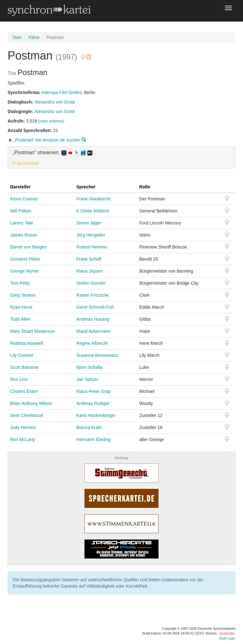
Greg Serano (23, 295)
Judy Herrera (23, 427)
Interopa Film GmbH (61, 92)
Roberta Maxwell (27, 343)
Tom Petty (20, 283)
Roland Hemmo (92, 247)
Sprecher (86, 187)
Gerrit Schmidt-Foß (95, 307)
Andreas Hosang (93, 319)
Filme (34, 37)
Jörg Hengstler (91, 235)
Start (17, 37)
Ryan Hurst (21, 307)
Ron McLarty (23, 439)
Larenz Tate (22, 223)
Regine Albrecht (92, 343)
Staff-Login (227, 638)
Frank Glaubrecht (93, 199)
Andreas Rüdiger (93, 403)
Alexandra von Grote (55, 102)
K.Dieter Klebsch (93, 211)
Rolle (145, 187)
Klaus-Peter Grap (93, 391)
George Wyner (25, 271)
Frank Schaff (89, 259)
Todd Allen (20, 319)
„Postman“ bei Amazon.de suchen (47, 140)
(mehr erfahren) (51, 121)
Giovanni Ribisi (25, 259)
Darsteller (20, 187)
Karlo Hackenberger (96, 415)
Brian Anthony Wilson (31, 403)
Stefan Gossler (91, 283)
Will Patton (21, 211)
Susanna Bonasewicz (97, 355)
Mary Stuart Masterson (33, 331)
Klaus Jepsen (90, 271)
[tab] (121, 157)
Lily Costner (22, 355)
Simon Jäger (89, 223)
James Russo (24, 235)
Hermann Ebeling (93, 439)
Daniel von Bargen (28, 247)
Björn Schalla (89, 367)
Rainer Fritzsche (92, 295)
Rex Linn (19, 379)
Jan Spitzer (87, 379)
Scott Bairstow (24, 367)
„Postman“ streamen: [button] (55, 153)
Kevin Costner (24, 199)
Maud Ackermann (93, 331)
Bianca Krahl (89, 427)
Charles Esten (24, 391)
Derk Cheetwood (27, 415)
